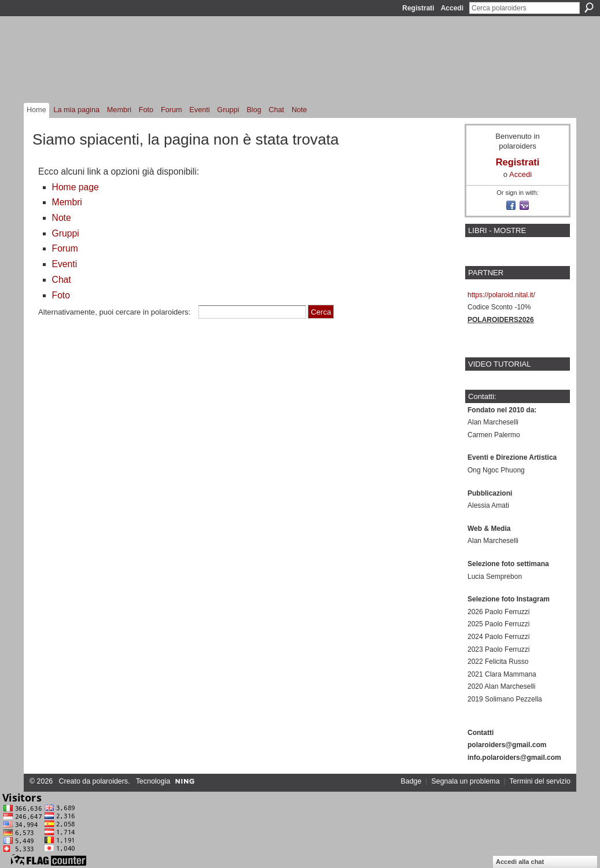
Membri (67, 202)
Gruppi (66, 233)
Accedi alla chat (520, 862)
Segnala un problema (465, 781)
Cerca (589, 8)
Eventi (65, 264)
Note (62, 218)
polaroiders (110, 781)
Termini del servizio (540, 781)
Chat (62, 280)
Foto (61, 295)
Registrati (418, 8)
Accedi (452, 8)
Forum (65, 248)
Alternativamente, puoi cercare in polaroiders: (114, 312)
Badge (411, 781)
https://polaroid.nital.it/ (501, 295)
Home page (76, 187)
